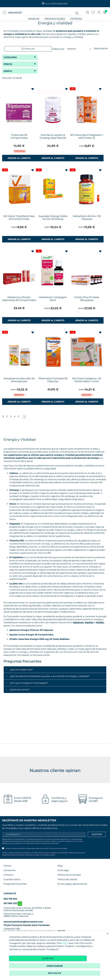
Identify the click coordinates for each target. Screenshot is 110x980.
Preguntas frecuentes (15, 884)
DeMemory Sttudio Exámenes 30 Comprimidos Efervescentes (19, 300)
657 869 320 (13, 903)
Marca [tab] (8, 71)
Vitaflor (100, 622)
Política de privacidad (50, 843)
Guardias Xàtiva (12, 879)
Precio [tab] (8, 64)
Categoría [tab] (10, 57)
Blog (60, 866)
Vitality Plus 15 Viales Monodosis (87, 299)
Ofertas (76, 19)
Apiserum (78, 622)
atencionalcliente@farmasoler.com (23, 922)
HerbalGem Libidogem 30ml (53, 299)
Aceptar (48, 958)
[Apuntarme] (97, 834)
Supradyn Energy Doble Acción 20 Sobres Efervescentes (53, 219)
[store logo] (16, 12)
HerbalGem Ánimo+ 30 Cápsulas (87, 218)
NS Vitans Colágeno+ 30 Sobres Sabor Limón (87, 380)
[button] (33, 89)
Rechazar (55, 973)
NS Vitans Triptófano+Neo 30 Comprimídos (19, 218)
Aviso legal (63, 870)
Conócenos (9, 870)
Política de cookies (67, 879)
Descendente (101, 48)
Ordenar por (58, 49)
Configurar (55, 966)
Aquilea (89, 622)
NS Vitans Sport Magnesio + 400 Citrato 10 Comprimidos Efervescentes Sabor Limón (87, 139)
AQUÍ (65, 943)
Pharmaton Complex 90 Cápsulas (53, 380)
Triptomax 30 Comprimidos (19, 136)
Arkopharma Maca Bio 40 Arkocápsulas (19, 380)
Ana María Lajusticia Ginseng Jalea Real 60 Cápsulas (53, 138)
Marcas (34, 19)
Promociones (55, 19)
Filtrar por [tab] (28, 49)
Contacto (8, 875)
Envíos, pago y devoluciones (72, 884)
